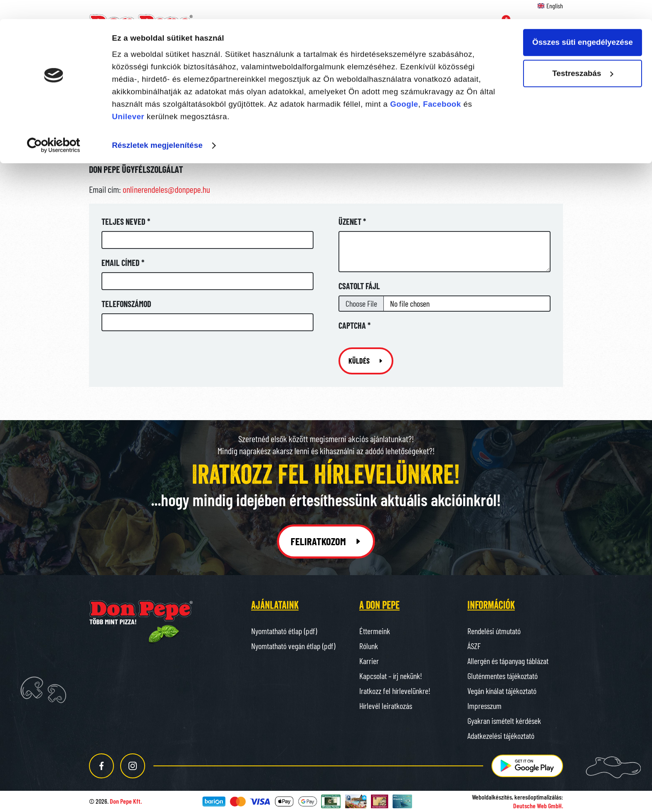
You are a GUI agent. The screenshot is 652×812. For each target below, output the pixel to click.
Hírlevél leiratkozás (386, 706)
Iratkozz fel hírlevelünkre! (395, 691)
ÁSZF (474, 646)
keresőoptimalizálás (538, 797)
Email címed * (123, 263)
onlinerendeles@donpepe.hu (166, 189)
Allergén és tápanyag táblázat (508, 661)
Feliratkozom (326, 541)
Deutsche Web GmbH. (538, 806)
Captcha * (354, 325)
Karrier (369, 661)
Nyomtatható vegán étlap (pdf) (293, 646)
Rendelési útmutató (494, 631)
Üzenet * (352, 221)
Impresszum (484, 706)
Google (404, 85)
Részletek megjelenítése (157, 126)
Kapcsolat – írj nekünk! (391, 676)
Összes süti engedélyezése (583, 23)
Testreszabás (583, 55)
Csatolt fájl (359, 286)
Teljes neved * (126, 221)
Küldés (366, 361)
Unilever (128, 97)
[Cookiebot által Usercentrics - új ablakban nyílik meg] (54, 127)
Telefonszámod (126, 304)
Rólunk (369, 646)
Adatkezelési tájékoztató (501, 736)
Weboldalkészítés (492, 797)
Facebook (442, 85)
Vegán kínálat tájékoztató (502, 691)
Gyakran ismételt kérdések (504, 721)
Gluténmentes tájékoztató (503, 676)
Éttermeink (375, 631)
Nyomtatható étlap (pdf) (284, 631)
